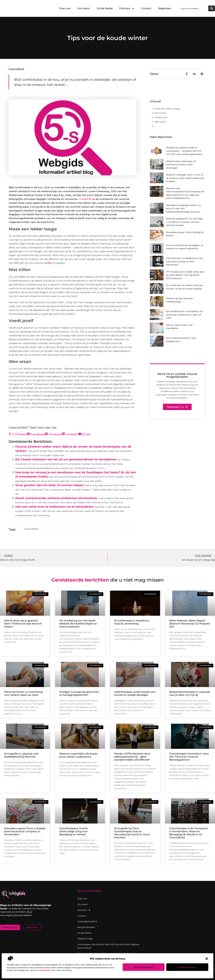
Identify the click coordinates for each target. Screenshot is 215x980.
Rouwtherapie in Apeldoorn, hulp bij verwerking (132, 622)
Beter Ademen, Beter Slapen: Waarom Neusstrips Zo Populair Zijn (190, 624)
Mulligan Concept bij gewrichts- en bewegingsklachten (80, 693)
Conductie (85, 199)
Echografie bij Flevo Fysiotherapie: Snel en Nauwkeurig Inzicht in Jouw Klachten (132, 833)
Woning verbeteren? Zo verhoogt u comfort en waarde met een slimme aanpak (184, 222)
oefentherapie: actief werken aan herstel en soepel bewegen (135, 693)
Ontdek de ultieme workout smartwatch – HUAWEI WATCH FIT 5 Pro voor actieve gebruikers (184, 151)
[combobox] (193, 8)
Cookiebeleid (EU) (87, 921)
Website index (85, 939)
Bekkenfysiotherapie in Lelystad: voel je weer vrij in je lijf (190, 693)
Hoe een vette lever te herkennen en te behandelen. (55, 507)
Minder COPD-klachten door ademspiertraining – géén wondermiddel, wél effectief (132, 757)
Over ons (65, 8)
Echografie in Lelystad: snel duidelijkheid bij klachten (21, 755)
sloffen (48, 263)
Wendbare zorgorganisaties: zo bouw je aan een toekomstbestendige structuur (183, 208)
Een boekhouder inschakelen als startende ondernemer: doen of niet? (184, 315)
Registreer (165, 8)
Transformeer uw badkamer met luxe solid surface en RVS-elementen (184, 261)
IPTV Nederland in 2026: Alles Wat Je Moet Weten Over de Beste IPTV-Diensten (185, 275)
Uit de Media (105, 8)
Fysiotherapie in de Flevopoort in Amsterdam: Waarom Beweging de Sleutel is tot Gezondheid (189, 833)
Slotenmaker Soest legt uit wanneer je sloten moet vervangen (181, 164)
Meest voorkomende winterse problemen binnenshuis (56, 498)
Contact (146, 8)
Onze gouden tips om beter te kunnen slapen (50, 485)
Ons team (84, 8)
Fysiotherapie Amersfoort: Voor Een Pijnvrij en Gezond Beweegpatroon (189, 757)
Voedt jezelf (161, 117)
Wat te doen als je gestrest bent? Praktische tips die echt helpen (23, 624)
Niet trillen (160, 113)
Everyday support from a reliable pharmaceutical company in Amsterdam (25, 831)
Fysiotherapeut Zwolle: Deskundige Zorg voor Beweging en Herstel (74, 831)
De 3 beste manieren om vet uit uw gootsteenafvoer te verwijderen (66, 459)
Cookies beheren (187, 967)
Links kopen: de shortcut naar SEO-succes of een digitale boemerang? (108, 946)
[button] (207, 959)
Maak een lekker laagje (167, 109)
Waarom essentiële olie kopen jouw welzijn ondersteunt (79, 755)
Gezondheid (16, 69)
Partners (127, 8)
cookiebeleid (45, 970)
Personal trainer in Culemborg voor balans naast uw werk (23, 693)
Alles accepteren (144, 967)
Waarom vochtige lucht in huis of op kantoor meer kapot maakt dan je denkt (185, 178)
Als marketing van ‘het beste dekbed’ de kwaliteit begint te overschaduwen (78, 624)
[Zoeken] (212, 8)
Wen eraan (160, 122)
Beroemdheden (86, 927)
